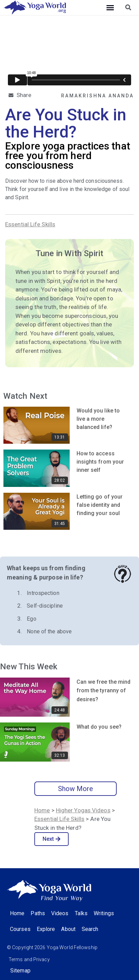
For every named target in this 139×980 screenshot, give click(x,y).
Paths (38, 913)
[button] (110, 8)
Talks (81, 913)
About (68, 929)
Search (90, 929)
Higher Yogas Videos (83, 810)
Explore (46, 929)
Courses (20, 929)
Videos (60, 913)
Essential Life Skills (30, 224)
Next (52, 839)
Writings (104, 913)
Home (42, 810)
